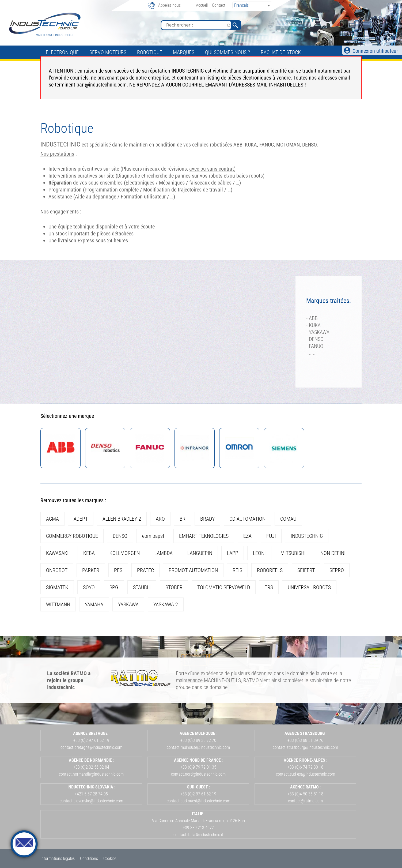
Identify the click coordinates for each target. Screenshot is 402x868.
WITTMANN (58, 604)
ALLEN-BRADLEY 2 (122, 519)
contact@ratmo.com (305, 801)
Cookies (110, 858)
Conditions (89, 858)
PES (118, 570)
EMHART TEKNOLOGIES (204, 536)
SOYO (89, 587)
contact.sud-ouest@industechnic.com (198, 801)
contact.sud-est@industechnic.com (306, 774)
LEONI (259, 553)
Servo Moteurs (108, 52)
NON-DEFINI (333, 553)
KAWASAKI (57, 553)
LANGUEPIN (200, 553)
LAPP (233, 553)
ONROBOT (57, 570)
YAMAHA (94, 604)
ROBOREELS (270, 570)
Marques (184, 52)
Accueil (202, 5)
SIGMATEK (57, 587)
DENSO (120, 536)
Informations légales (58, 858)
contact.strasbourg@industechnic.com (305, 747)
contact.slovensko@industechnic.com (91, 801)
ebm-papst (153, 536)
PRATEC (145, 570)
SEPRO (337, 570)
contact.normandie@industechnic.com (91, 774)
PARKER (91, 570)
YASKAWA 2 (166, 604)
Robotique (150, 52)
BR (183, 519)
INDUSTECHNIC (307, 536)
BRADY (207, 519)
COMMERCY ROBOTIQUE (72, 536)
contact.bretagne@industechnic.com (91, 747)
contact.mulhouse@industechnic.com (198, 747)
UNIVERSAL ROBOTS (309, 587)
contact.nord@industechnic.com (198, 774)
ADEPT (81, 519)
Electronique (62, 52)
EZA (247, 536)
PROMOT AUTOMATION (193, 570)
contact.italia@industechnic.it (198, 835)
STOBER (174, 587)
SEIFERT (306, 570)
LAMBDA (164, 553)
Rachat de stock (281, 52)
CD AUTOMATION (247, 519)
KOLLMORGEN (125, 553)
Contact (219, 5)
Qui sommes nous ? (227, 52)
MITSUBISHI (293, 553)
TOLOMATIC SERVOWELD (224, 587)
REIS (237, 570)
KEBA (89, 553)
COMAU (288, 519)
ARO (160, 519)
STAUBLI (142, 587)
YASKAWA (128, 604)
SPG (114, 587)
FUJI (271, 536)
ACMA (52, 519)
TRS (269, 587)
